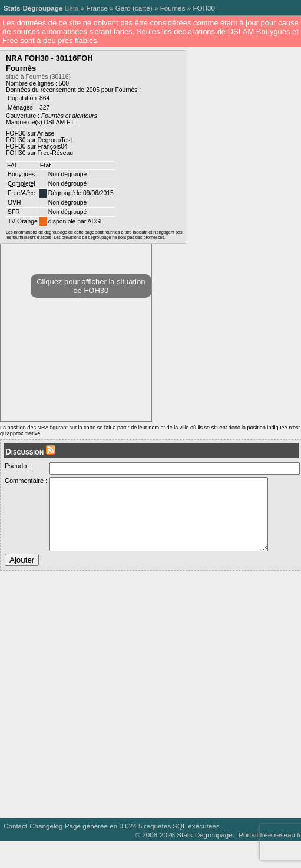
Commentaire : (26, 481)
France (97, 8)
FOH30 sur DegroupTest (39, 140)
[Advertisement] (110, 708)
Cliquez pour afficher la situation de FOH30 (91, 286)
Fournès (173, 8)
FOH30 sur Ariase (30, 134)
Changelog (46, 844)
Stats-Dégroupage (33, 8)
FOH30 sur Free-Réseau (39, 153)
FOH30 (204, 8)
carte (143, 8)
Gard (123, 8)
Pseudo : (17, 466)
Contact (15, 844)
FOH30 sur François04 (37, 147)
